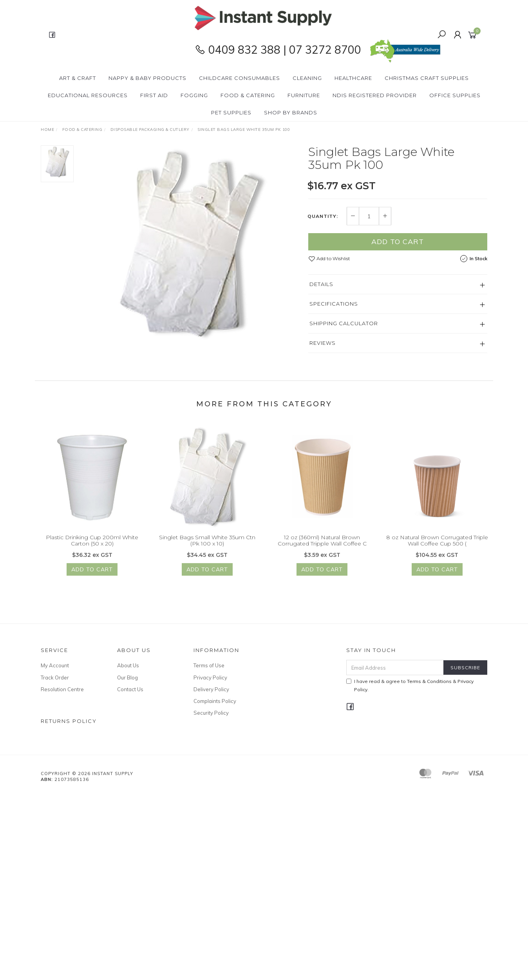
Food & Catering (248, 95)
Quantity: (323, 216)
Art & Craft (78, 78)
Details (321, 284)
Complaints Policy (215, 701)
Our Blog (127, 677)
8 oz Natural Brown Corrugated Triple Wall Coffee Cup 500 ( (437, 546)
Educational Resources (88, 95)
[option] (191, 244)
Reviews (323, 343)
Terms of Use (209, 665)
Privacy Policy (210, 677)
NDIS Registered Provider (375, 95)
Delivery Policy (211, 689)
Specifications (334, 304)
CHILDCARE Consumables (240, 78)
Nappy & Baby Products (147, 78)
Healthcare (353, 78)
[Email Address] (395, 668)
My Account (55, 665)
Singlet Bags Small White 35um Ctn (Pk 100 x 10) (207, 546)
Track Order (55, 677)
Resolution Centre (62, 689)
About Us (128, 665)
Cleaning (307, 78)
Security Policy (211, 713)
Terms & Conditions (429, 681)
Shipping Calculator (344, 324)
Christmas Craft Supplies (427, 78)
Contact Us (130, 689)
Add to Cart (398, 242)
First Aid (154, 95)
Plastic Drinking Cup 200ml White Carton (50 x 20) (92, 546)
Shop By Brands (291, 112)
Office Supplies (455, 95)
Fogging (194, 95)
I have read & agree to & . (410, 685)
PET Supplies (231, 112)
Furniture (304, 95)
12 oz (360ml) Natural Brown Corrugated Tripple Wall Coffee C (322, 546)
